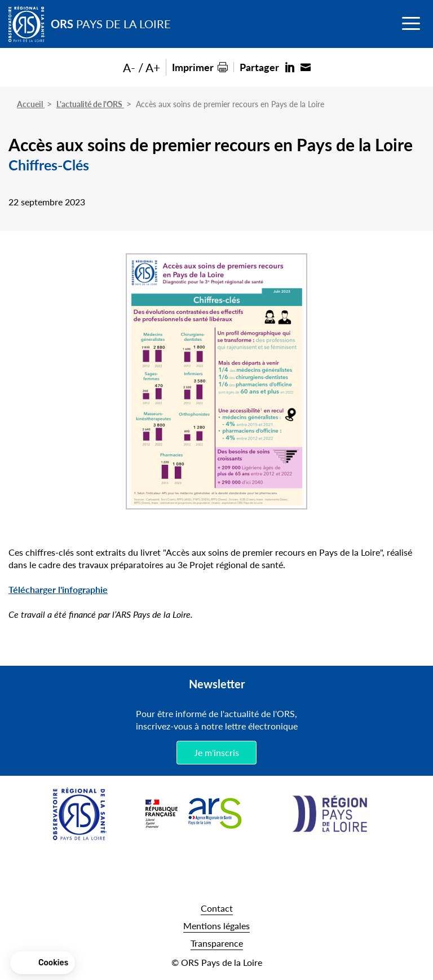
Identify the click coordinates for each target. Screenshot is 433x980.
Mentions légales (216, 926)
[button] (43, 963)
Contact (217, 908)
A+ (153, 67)
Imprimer (193, 67)
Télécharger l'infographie (58, 589)
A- (129, 67)
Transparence (217, 943)
